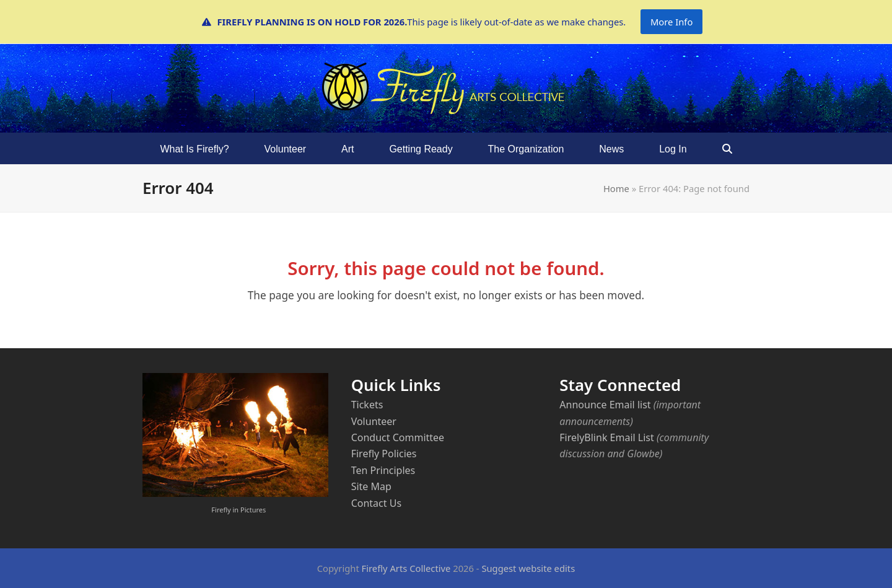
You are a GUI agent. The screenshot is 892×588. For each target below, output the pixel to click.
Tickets (367, 405)
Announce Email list (605, 405)
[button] (727, 149)
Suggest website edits (528, 568)
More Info (671, 22)
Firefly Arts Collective (406, 568)
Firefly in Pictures (238, 510)
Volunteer (374, 421)
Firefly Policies (384, 454)
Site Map (371, 486)
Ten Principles (383, 470)
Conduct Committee (398, 437)
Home (616, 188)
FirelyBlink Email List (606, 437)
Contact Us (376, 503)
